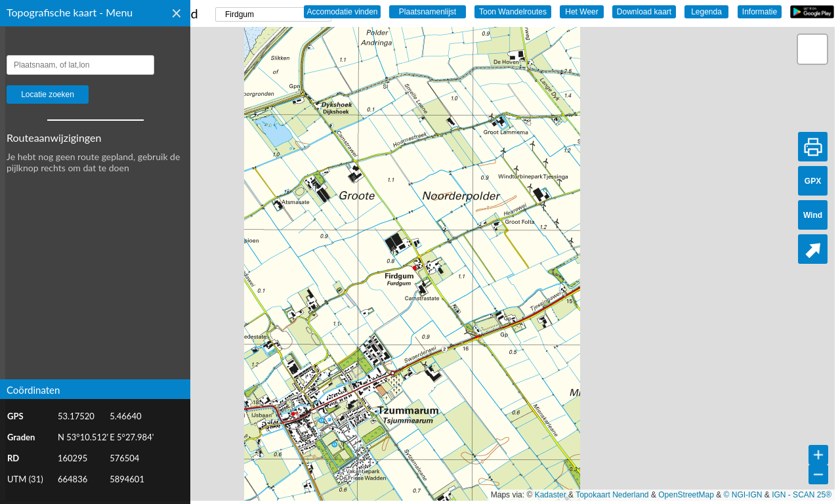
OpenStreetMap (686, 495)
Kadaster (551, 495)
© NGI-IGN (743, 495)
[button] (812, 49)
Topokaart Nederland (612, 495)
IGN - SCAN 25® (802, 495)
